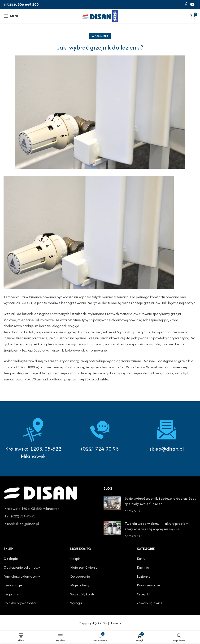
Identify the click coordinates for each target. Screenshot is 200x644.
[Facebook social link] (186, 4)
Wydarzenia (100, 36)
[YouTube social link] (193, 4)
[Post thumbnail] (112, 505)
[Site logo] (100, 16)
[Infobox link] (100, 435)
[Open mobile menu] (11, 16)
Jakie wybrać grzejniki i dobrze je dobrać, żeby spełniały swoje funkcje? (161, 501)
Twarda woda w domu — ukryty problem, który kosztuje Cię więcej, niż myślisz (157, 526)
